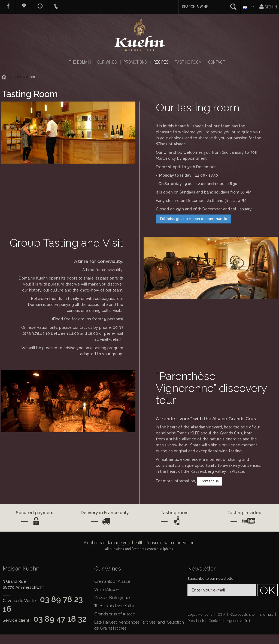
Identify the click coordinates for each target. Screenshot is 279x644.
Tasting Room (188, 62)
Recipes (161, 62)
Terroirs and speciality (114, 606)
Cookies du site (243, 614)
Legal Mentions (200, 614)
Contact (217, 62)
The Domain (80, 62)
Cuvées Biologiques (113, 598)
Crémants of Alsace (112, 581)
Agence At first (238, 621)
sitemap (267, 614)
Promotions (135, 62)
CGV (222, 614)
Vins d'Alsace (106, 590)
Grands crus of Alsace (115, 614)
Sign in (268, 7)
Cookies (215, 621)
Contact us (210, 481)
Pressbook (196, 621)
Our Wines (107, 62)
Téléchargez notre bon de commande (193, 219)
